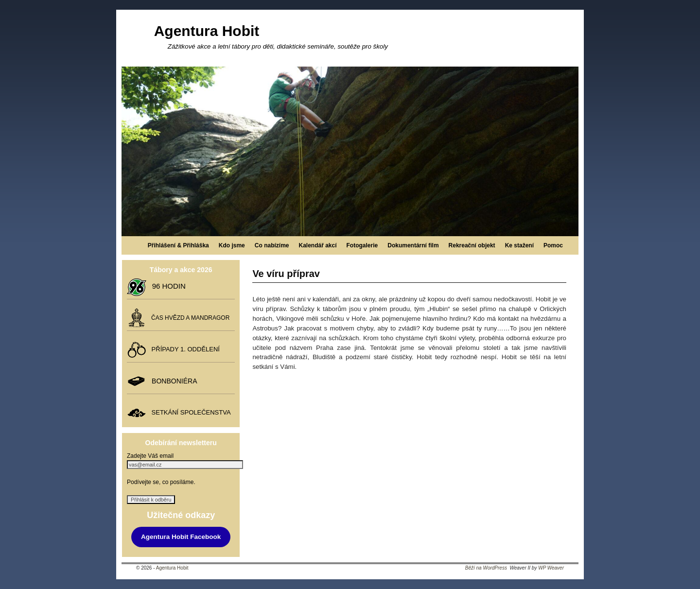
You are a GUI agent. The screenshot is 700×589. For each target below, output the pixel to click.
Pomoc (553, 245)
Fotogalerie (362, 245)
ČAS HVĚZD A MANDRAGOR (189, 318)
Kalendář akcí (317, 245)
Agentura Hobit (207, 31)
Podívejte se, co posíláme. (161, 482)
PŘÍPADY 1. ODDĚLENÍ (184, 349)
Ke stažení (519, 245)
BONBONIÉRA (172, 381)
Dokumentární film (413, 245)
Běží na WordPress (486, 568)
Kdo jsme (232, 245)
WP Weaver (551, 568)
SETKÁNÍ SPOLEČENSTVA (189, 412)
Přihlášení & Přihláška (178, 245)
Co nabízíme (272, 245)
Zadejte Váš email (150, 456)
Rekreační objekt (472, 245)
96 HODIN (167, 286)
